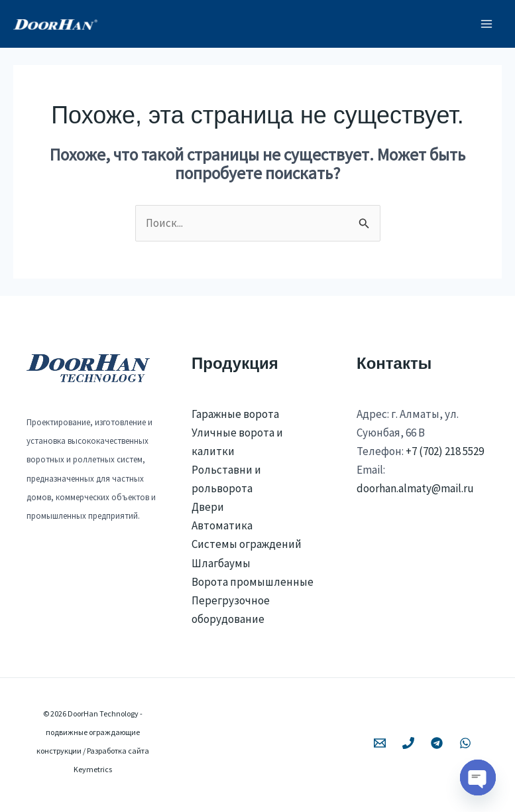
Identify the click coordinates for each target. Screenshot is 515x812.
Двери (208, 507)
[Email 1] (380, 743)
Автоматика (222, 525)
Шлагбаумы (221, 563)
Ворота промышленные (253, 582)
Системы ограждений (247, 544)
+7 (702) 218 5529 (445, 451)
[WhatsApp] (465, 743)
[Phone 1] (408, 743)
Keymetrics (93, 769)
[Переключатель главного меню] (487, 24)
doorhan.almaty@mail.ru (415, 488)
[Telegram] (437, 743)
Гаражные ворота (235, 414)
